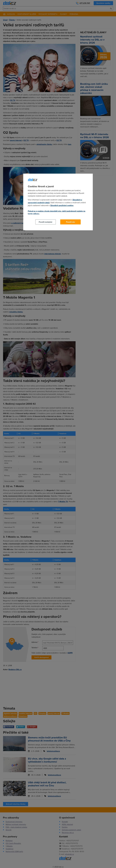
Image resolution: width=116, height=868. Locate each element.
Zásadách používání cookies (62, 205)
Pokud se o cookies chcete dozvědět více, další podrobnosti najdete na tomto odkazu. (57, 212)
